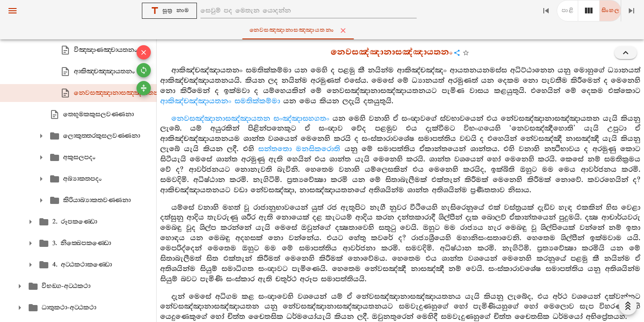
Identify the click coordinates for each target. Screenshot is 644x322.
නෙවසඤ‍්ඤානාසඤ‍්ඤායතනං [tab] (324, 30)
